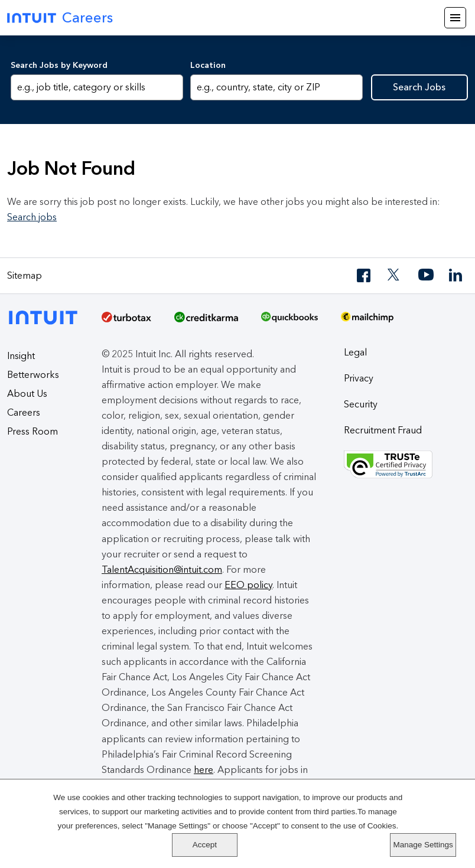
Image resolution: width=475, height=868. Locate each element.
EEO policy (248, 585)
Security (361, 404)
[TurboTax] (126, 321)
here (204, 770)
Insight (21, 356)
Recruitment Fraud (383, 430)
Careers (24, 412)
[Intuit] (46, 316)
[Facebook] (365, 275)
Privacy (359, 378)
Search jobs (32, 217)
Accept (423, 811)
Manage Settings (423, 845)
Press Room (32, 431)
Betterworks (33, 375)
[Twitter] (395, 275)
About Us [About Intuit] (27, 394)
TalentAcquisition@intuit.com (162, 570)
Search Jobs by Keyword (59, 65)
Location (208, 65)
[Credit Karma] (206, 321)
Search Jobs (419, 87)
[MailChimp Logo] (367, 321)
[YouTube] (426, 275)
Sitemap (25, 275)
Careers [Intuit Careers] (60, 17)
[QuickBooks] (289, 321)
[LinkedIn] (457, 275)
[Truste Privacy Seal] (406, 465)
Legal (355, 352)
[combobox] (276, 87)
